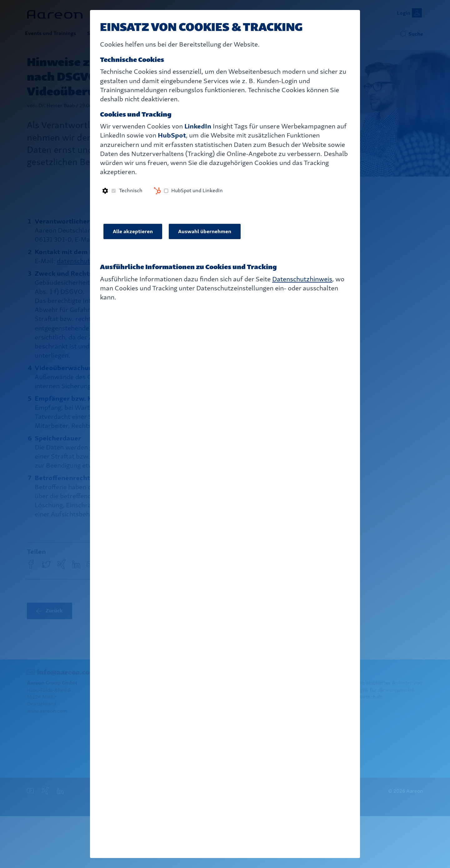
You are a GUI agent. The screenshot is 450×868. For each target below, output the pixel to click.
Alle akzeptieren (133, 231)
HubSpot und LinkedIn (197, 191)
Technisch (131, 191)
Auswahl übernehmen (205, 231)
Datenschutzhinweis (302, 279)
